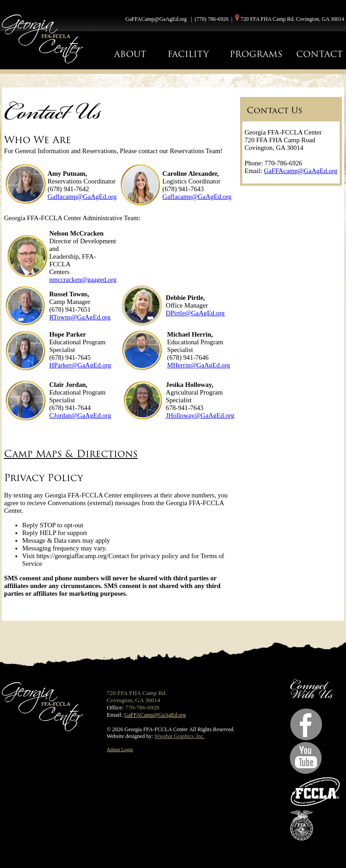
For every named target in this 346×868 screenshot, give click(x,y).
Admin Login (120, 750)
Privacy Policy (43, 478)
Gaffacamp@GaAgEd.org (82, 197)
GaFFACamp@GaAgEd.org (156, 19)
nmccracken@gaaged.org (83, 280)
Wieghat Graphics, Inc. (180, 736)
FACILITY (188, 54)
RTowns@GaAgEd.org (80, 317)
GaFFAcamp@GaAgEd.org (301, 171)
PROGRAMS (256, 54)
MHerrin (179, 365)
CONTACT (320, 54)
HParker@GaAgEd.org (80, 365)
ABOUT (130, 54)
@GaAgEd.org (210, 365)
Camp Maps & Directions (71, 454)
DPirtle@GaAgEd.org (195, 313)
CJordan (60, 415)
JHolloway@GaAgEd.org (200, 415)
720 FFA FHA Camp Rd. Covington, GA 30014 (292, 19)
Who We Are (38, 140)
